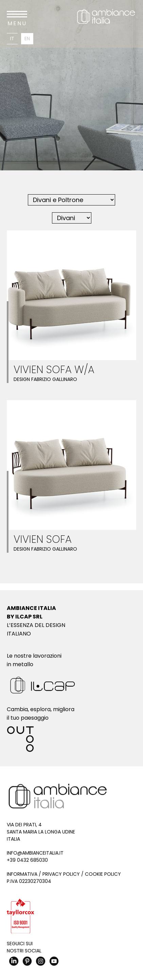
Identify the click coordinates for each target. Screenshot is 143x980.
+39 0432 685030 (27, 860)
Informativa (22, 874)
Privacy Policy (61, 874)
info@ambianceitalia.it (35, 853)
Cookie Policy (103, 874)
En (27, 39)
